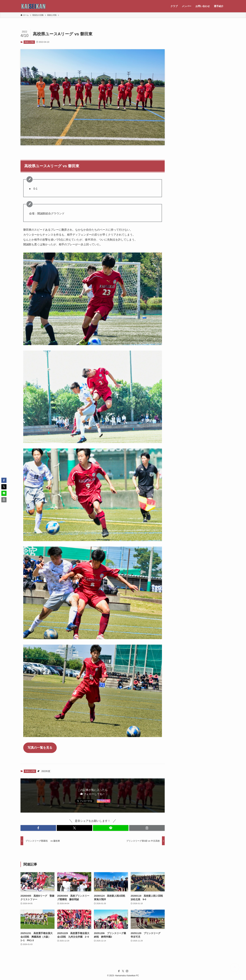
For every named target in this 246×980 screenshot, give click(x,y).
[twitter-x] (123, 971)
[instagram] (127, 971)
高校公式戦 (29, 42)
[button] (38, 828)
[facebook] (119, 971)
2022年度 (46, 771)
